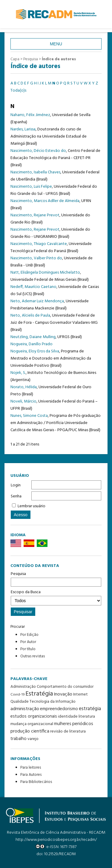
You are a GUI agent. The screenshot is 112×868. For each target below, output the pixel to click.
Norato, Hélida (24, 387)
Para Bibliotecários (36, 782)
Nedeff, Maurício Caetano (33, 287)
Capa (15, 59)
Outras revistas (33, 656)
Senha (16, 496)
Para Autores (31, 775)
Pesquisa (56, 579)
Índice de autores (59, 59)
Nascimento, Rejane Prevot (35, 215)
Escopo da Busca (56, 597)
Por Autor (28, 642)
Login (16, 485)
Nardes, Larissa (23, 129)
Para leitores (31, 768)
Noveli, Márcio (23, 401)
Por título (28, 649)
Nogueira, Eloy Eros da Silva (35, 351)
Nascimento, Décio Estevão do (38, 151)
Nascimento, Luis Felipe (31, 187)
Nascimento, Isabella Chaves (35, 172)
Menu (56, 44)
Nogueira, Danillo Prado (32, 344)
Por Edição (29, 635)
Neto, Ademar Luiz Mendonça (37, 301)
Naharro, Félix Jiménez (30, 115)
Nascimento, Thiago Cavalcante (39, 244)
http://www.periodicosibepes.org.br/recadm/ (56, 840)
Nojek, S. (18, 373)
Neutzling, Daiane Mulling (33, 337)
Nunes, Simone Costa (29, 416)
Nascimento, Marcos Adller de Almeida (45, 201)
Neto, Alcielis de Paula (30, 316)
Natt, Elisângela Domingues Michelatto (45, 273)
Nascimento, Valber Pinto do (36, 258)
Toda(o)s (18, 91)
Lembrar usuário (32, 506)
